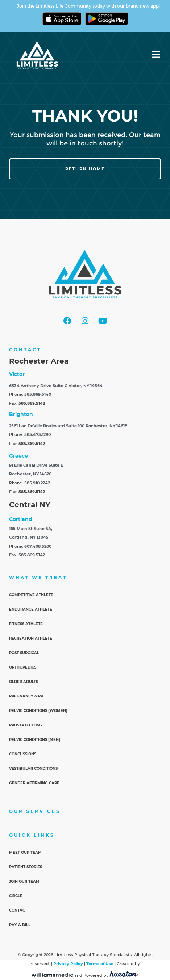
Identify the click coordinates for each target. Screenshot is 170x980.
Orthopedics (23, 667)
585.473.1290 (38, 434)
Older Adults (24, 682)
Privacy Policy (68, 964)
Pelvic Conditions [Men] (35, 740)
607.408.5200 (38, 546)
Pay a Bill (20, 925)
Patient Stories (26, 867)
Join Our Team (24, 881)
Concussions (23, 754)
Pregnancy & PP (26, 696)
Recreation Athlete (31, 638)
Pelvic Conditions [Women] (38, 711)
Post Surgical (24, 653)
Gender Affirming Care (34, 783)
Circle (16, 896)
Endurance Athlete (31, 609)
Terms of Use (100, 964)
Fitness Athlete (26, 624)
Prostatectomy (26, 725)
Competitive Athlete (31, 595)
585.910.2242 (37, 483)
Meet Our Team (25, 852)
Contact (18, 910)
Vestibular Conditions (33, 769)
